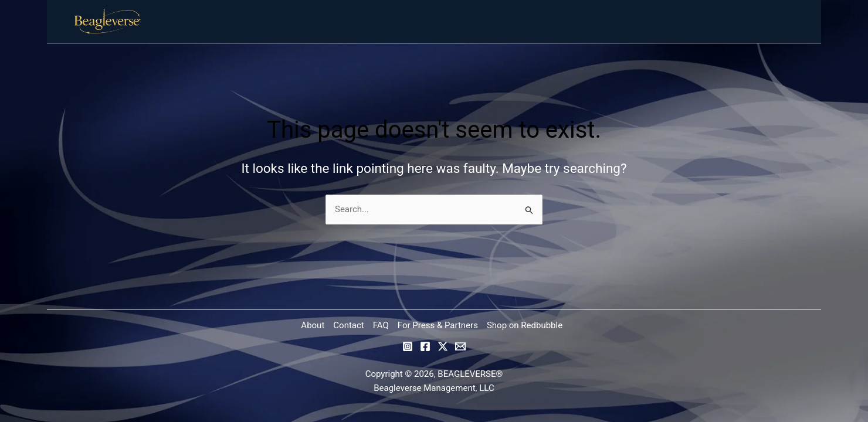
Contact (348, 325)
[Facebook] (425, 346)
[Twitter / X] (443, 346)
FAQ (381, 325)
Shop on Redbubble (525, 325)
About (313, 325)
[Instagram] (408, 346)
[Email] (460, 346)
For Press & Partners (438, 325)
